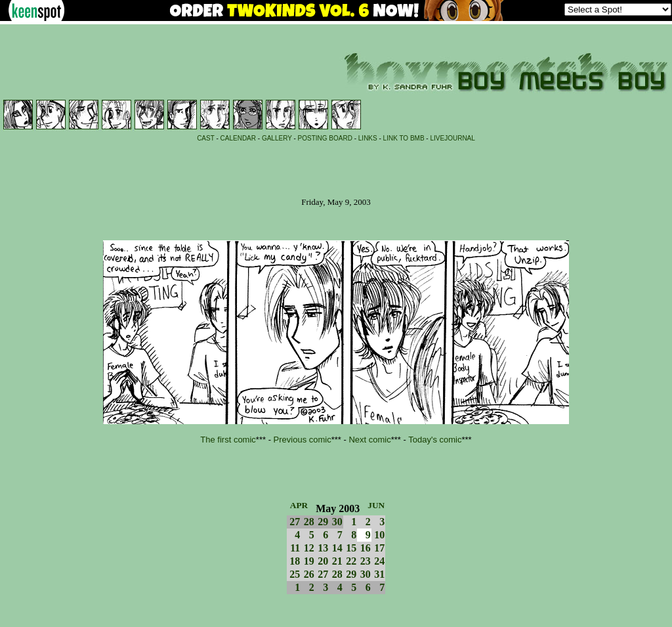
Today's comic (435, 440)
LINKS (368, 138)
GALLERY (277, 138)
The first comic (228, 440)
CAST (206, 138)
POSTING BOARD (325, 138)
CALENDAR (238, 138)
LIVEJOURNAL (452, 138)
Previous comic (303, 440)
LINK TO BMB (404, 138)
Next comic (369, 440)
